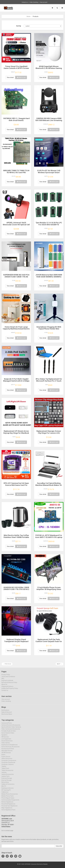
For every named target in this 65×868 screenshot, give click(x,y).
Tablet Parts (5, 770)
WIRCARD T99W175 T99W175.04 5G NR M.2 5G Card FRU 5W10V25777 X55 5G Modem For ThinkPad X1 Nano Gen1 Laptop (16, 173)
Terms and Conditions (8, 678)
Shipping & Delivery (7, 688)
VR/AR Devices (6, 754)
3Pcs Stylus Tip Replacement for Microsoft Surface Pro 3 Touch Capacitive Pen (49, 381)
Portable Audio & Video (9, 733)
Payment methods (7, 682)
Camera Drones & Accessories (11, 727)
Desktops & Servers (8, 790)
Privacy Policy (6, 676)
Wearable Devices (7, 752)
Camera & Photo (7, 725)
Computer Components (9, 762)
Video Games (6, 744)
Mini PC (4, 788)
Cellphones (5, 794)
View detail (10, 77)
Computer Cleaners (8, 766)
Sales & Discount (7, 714)
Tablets (4, 768)
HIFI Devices (5, 739)
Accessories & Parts (8, 750)
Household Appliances (8, 806)
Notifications (5, 712)
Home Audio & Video (8, 735)
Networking (5, 784)
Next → (59, 664)
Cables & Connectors (8, 786)
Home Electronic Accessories (11, 748)
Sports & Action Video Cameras (11, 729)
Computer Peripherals (8, 764)
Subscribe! (59, 848)
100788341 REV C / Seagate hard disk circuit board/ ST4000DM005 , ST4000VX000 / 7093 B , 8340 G (16, 121)
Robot (3, 756)
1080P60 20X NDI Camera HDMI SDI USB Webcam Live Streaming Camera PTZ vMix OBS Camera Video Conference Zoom (49, 121)
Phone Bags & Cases (8, 800)
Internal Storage (7, 782)
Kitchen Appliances (7, 804)
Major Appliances (7, 809)
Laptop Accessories (8, 776)
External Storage (7, 780)
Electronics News (7, 716)
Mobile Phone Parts (8, 798)
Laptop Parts (5, 778)
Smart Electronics (7, 742)
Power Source (6, 758)
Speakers (4, 737)
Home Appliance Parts (8, 811)
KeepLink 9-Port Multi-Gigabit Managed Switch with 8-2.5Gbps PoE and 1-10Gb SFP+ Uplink (16, 381)
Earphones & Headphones (10, 746)
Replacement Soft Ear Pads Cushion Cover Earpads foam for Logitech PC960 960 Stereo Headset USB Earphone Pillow (49, 642)
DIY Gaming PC (6, 792)
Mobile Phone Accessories (10, 796)
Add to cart (21, 77)
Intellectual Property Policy (10, 690)
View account (44, 2)
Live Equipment (6, 740)
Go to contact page (7, 832)
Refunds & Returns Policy (9, 684)
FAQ (3, 680)
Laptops (4, 774)
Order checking (34, 2)
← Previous (7, 664)
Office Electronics (7, 760)
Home (29, 16)
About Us (4, 686)
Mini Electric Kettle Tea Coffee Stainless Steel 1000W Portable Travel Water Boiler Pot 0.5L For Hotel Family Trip (16, 538)
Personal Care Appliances (9, 807)
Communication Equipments (10, 802)
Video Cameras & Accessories (11, 731)
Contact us (25, 2)
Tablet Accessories (7, 772)
